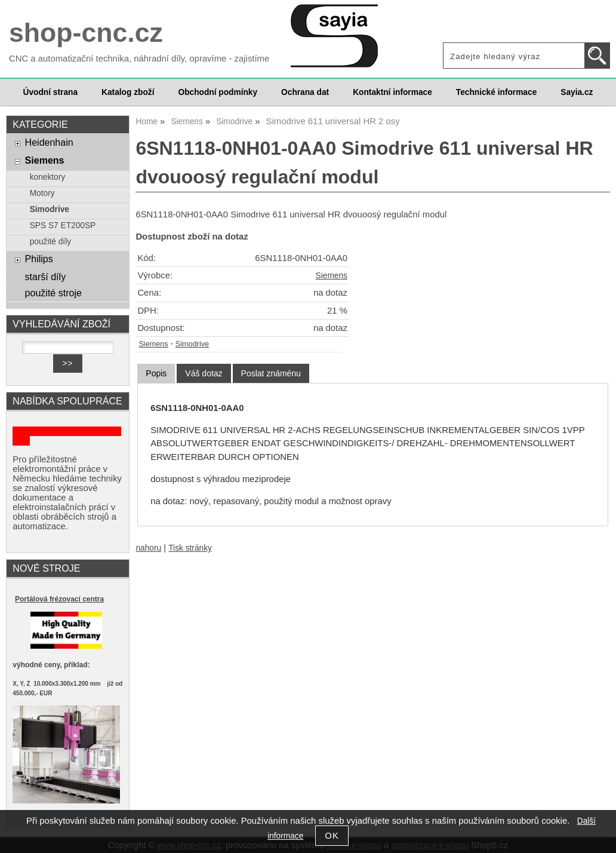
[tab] (156, 374)
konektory (47, 177)
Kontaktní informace (392, 92)
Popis (156, 373)
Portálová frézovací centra (59, 599)
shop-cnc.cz (86, 33)
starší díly (46, 277)
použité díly (50, 242)
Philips (39, 259)
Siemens (332, 276)
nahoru (148, 548)
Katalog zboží (128, 92)
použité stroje (53, 293)
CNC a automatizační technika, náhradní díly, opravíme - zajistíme (139, 59)
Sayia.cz (577, 92)
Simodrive (192, 344)
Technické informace (496, 92)
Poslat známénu (271, 373)
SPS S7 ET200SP (63, 225)
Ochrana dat (305, 92)
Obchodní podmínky (218, 92)
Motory (42, 193)
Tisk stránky (190, 548)
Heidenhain (49, 142)
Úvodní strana (50, 92)
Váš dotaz (204, 373)
